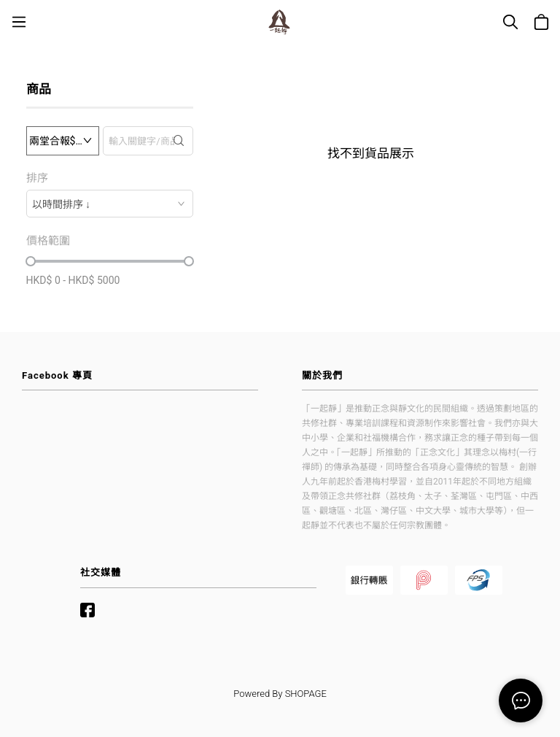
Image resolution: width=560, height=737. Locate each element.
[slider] (31, 261)
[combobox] (110, 204)
